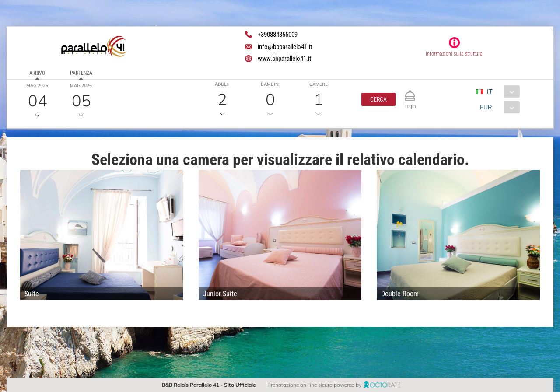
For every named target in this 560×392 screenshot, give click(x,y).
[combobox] (501, 91)
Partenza (81, 73)
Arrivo (37, 73)
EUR (486, 107)
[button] (378, 99)
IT (490, 91)
